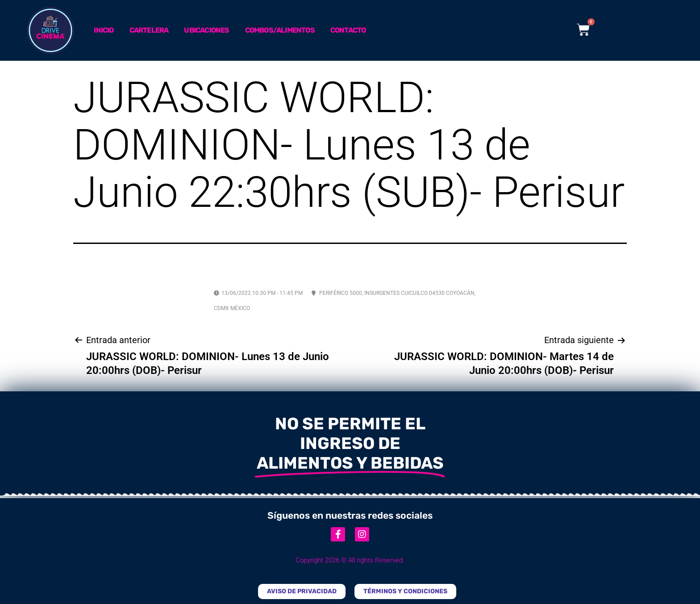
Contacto (348, 30)
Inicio (104, 30)
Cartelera (149, 30)
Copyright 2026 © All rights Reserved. (350, 560)
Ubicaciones (206, 30)
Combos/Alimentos (280, 30)
